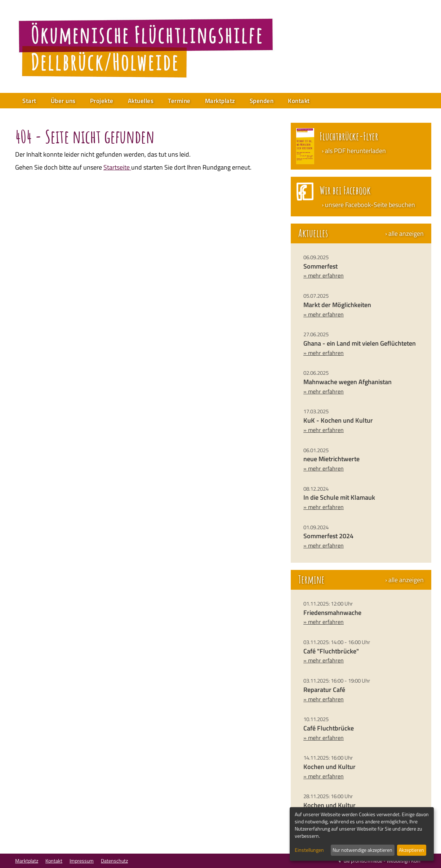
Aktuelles (141, 101)
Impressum (82, 861)
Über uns (63, 101)
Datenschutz (114, 861)
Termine (179, 101)
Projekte (102, 101)
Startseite (117, 167)
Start (29, 101)
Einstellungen (309, 850)
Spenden (262, 101)
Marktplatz (220, 101)
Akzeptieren (411, 850)
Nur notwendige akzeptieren (362, 850)
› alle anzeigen (404, 234)
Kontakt (299, 101)
